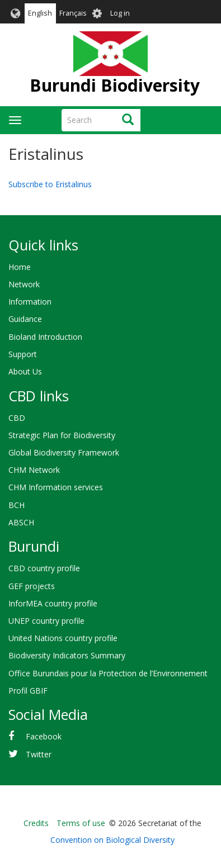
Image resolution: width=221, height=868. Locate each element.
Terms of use (81, 823)
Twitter (39, 754)
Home (20, 267)
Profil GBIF (28, 691)
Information (30, 302)
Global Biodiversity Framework (64, 452)
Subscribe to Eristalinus (50, 184)
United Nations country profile (63, 638)
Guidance (25, 319)
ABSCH (21, 522)
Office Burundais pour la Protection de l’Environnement (108, 673)
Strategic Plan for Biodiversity (62, 435)
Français (73, 13)
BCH (17, 505)
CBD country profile (44, 568)
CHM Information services (56, 487)
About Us (25, 371)
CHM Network (34, 470)
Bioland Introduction (45, 337)
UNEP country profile (46, 621)
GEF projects (32, 586)
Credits (36, 823)
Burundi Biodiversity (115, 85)
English (40, 13)
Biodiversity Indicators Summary (67, 655)
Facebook (44, 736)
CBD (17, 418)
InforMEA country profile (53, 603)
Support (23, 354)
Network (24, 284)
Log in (120, 13)
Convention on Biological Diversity (112, 840)
